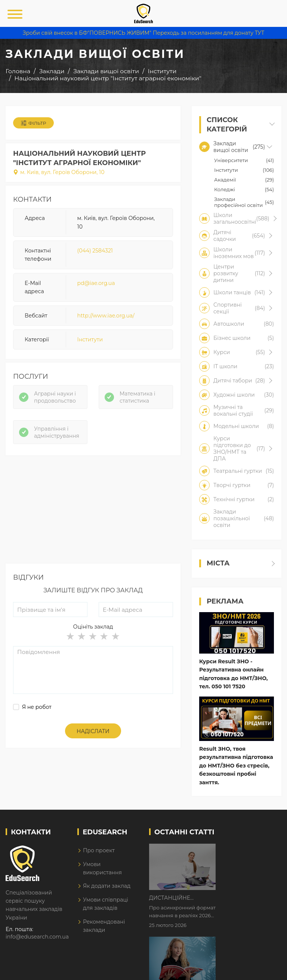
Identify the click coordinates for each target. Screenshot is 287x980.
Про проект (99, 852)
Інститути (90, 339)
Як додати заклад (107, 888)
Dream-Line (266, 969)
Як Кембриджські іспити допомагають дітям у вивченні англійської (246, 899)
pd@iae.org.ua (96, 283)
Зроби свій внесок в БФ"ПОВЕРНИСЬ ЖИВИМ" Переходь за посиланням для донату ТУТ (143, 33)
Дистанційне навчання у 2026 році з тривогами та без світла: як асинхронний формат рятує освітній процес (246, 852)
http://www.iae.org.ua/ (106, 316)
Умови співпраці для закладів (106, 906)
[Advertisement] (93, 511)
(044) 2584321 (95, 251)
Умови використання (102, 870)
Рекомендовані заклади (104, 927)
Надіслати (93, 731)
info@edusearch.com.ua (37, 939)
